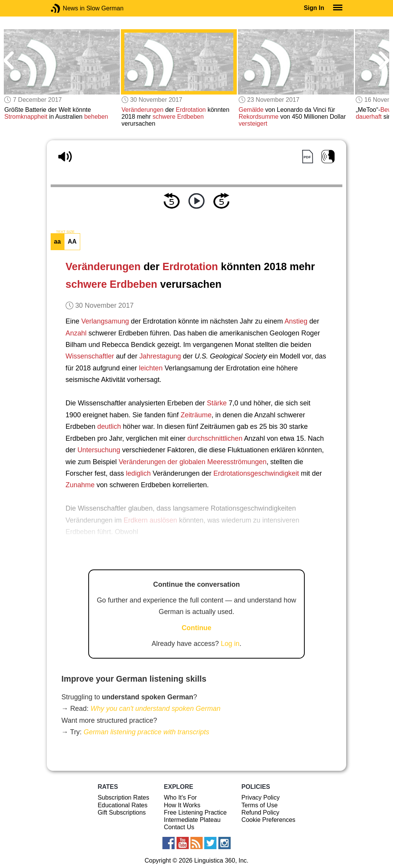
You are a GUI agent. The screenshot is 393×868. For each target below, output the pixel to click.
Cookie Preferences (268, 820)
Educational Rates (122, 805)
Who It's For (180, 797)
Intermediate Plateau (192, 820)
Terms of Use (259, 805)
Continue (196, 628)
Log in (230, 644)
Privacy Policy (261, 797)
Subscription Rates (123, 797)
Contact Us (179, 827)
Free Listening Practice (195, 812)
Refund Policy (260, 812)
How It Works (182, 805)
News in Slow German (67, 8)
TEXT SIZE (65, 232)
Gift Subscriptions (121, 812)
